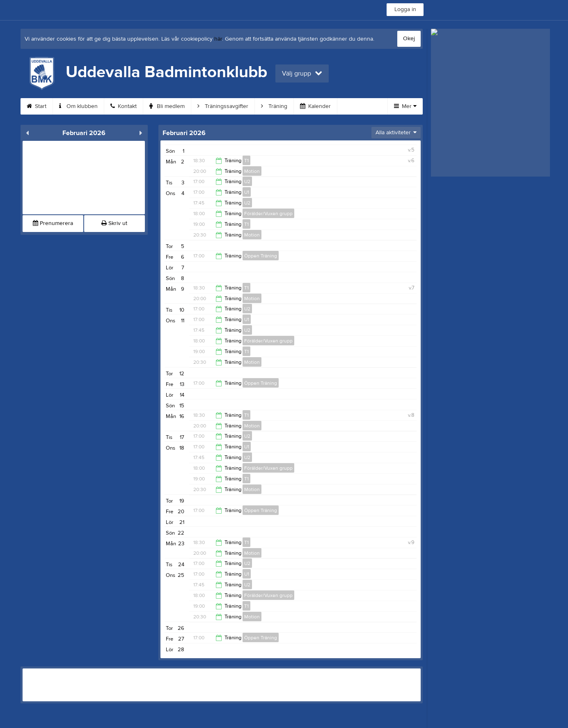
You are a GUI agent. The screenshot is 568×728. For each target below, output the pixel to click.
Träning (274, 106)
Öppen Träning (261, 256)
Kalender (315, 106)
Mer (405, 106)
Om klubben (78, 106)
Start (37, 106)
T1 (246, 161)
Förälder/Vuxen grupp (268, 214)
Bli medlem (167, 106)
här (218, 39)
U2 (247, 181)
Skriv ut (114, 223)
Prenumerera (53, 223)
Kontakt (124, 106)
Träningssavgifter (223, 106)
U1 (247, 192)
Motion (252, 171)
